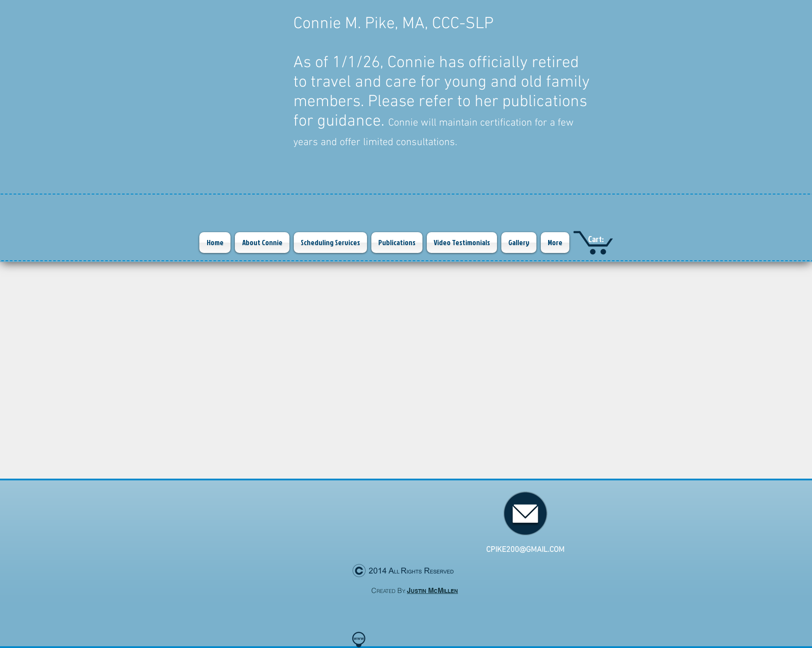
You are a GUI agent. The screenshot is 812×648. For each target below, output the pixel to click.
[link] (604, 240)
